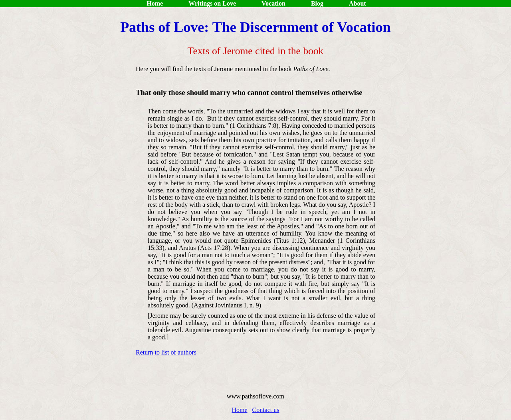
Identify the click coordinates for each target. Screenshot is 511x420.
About (358, 3)
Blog (317, 3)
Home (154, 3)
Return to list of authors (166, 352)
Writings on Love (212, 3)
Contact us (266, 410)
